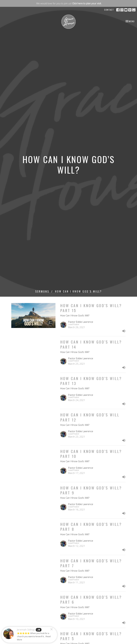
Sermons (42, 291)
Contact (109, 10)
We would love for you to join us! (69, 3)
